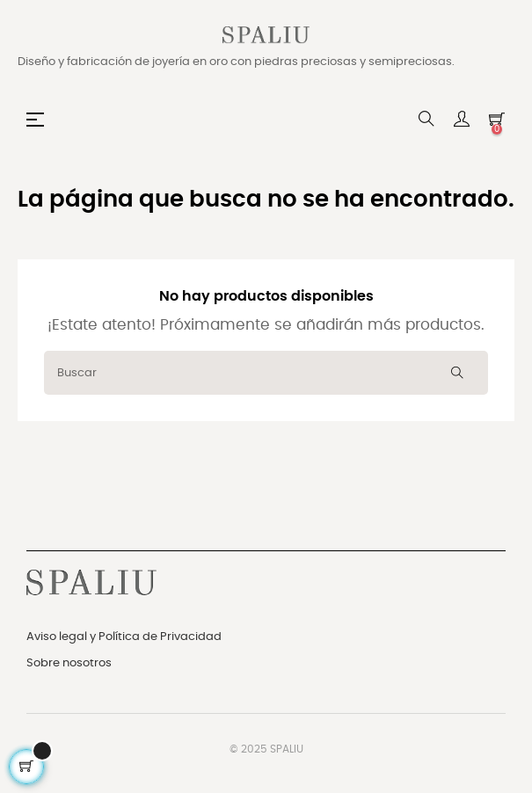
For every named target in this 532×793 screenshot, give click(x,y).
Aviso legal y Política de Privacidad (124, 637)
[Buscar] (266, 373)
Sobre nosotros (69, 663)
